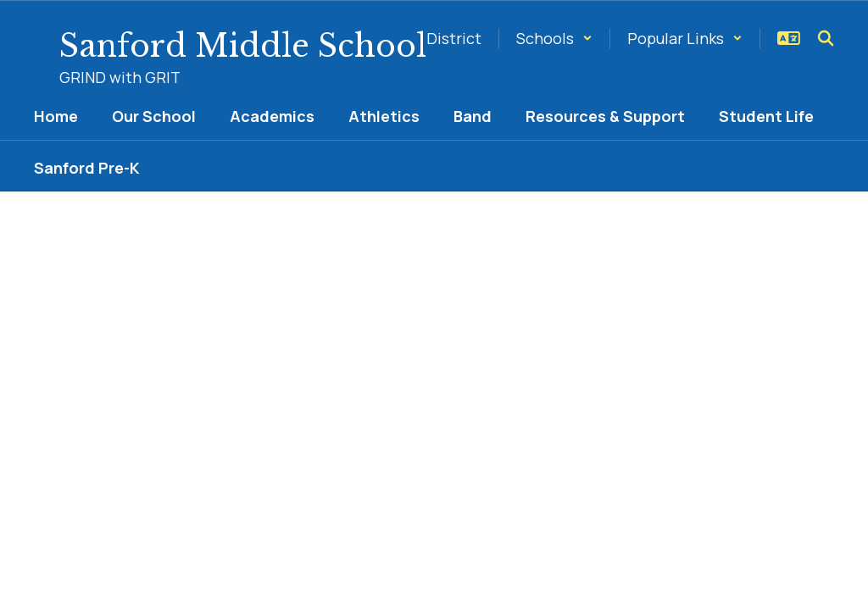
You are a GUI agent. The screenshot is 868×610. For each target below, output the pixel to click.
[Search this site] (826, 38)
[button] (554, 38)
